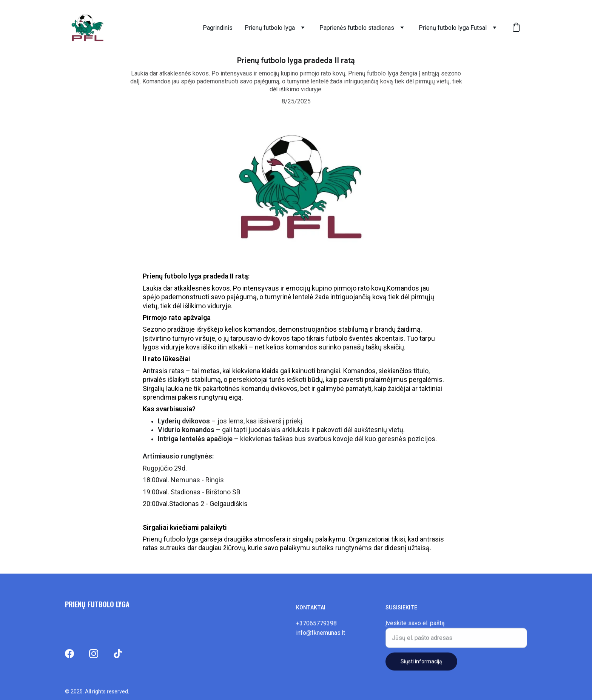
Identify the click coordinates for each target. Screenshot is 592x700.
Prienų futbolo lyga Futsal (453, 28)
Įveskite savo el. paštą (415, 625)
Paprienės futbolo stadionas (357, 28)
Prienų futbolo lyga (270, 28)
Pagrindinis (218, 28)
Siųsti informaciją (421, 663)
